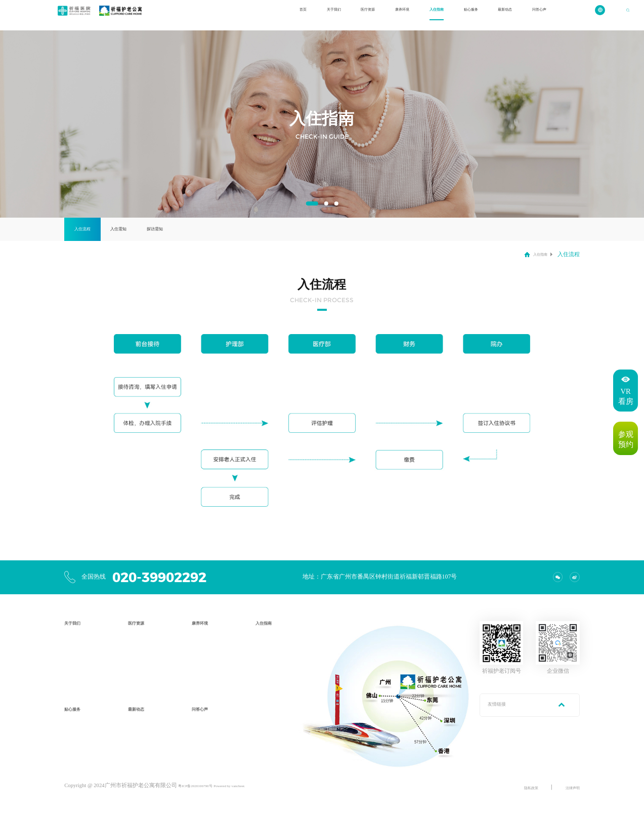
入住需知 (150, 229)
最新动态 (483, 15)
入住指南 (399, 15)
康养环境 (356, 15)
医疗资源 (314, 15)
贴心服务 (441, 15)
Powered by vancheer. (255, 785)
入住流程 (93, 229)
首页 (234, 15)
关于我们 (271, 15)
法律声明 (569, 787)
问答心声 (526, 15)
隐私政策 (519, 787)
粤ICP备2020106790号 (204, 785)
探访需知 (207, 229)
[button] (312, 203)
